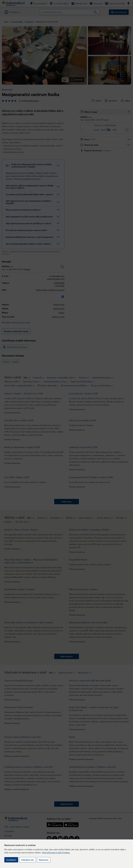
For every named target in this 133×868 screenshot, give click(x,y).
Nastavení (44, 860)
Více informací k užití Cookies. (56, 852)
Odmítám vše (28, 860)
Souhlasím (11, 860)
